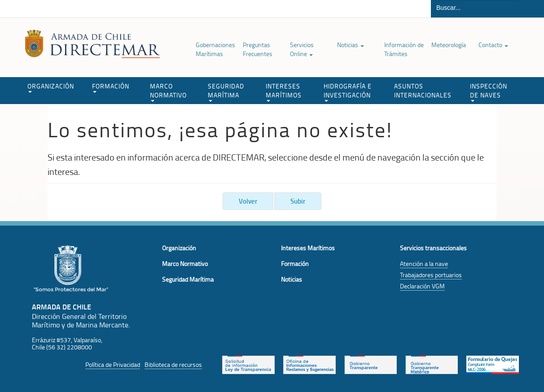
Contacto (493, 45)
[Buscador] (476, 8)
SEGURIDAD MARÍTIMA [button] (226, 92)
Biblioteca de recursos (173, 364)
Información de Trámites (404, 49)
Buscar (532, 9)
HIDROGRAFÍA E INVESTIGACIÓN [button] (348, 92)
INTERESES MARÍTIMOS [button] (284, 92)
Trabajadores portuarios (431, 275)
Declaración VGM (422, 286)
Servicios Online (302, 49)
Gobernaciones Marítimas (215, 49)
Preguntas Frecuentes (258, 49)
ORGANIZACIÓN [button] (51, 87)
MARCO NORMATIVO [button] (168, 92)
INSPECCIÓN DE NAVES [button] (489, 92)
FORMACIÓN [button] (111, 87)
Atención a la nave (424, 264)
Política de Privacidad (113, 364)
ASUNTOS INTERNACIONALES (423, 90)
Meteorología (449, 45)
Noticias (351, 45)
